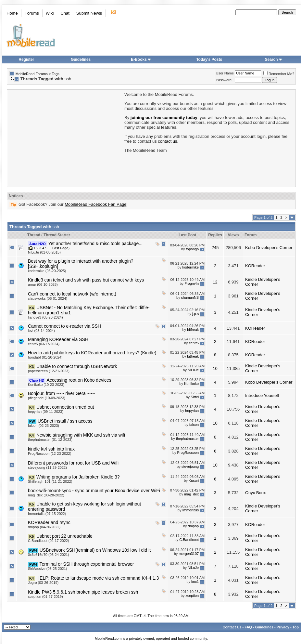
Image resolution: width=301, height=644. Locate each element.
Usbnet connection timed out (65, 407)
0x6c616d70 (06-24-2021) (49, 555)
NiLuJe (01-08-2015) (44, 252)
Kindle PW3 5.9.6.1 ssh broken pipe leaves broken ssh (83, 592)
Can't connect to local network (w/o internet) (72, 294)
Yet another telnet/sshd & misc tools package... (95, 243)
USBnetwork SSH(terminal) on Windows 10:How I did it (95, 550)
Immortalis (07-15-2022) (47, 514)
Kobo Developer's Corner (269, 248)
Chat (65, 13)
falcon (194, 425)
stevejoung (190, 467)
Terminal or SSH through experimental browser (87, 564)
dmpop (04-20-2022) (44, 527)
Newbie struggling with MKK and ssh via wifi (81, 435)
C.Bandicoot (189, 540)
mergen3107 (189, 554)
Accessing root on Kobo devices (79, 380)
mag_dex (191, 494)
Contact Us (232, 627)
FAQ (248, 627)
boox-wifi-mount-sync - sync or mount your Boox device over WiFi (94, 491)
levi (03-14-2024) (41, 331)
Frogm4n (192, 283)
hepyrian (192, 411)
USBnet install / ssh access (65, 421)
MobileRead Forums (32, 74)
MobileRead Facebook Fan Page (95, 204)
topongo (192, 249)
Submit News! (89, 13)
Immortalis (190, 510)
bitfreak (193, 330)
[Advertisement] (65, 138)
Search (274, 59)
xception (192, 596)
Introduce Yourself (262, 395)
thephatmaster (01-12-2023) (50, 440)
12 (215, 282)
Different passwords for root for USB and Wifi (73, 463)
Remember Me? (279, 74)
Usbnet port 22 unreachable (64, 536)
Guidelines (81, 59)
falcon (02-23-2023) (44, 426)
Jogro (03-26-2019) (43, 583)
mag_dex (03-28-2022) (46, 495)
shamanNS (190, 297)
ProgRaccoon (188, 453)
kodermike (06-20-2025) (47, 271)
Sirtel (195, 397)
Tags (56, 74)
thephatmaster (187, 439)
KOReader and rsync (49, 522)
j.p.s (195, 314)
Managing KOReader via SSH (58, 339)
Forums (32, 13)
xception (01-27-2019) (45, 597)
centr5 (194, 343)
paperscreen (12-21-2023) (49, 371)
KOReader (255, 266)
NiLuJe (193, 370)
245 (215, 248)
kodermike (190, 267)
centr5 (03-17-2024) (44, 344)
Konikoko (191, 384)
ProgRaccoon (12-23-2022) (50, 453)
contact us (167, 141)
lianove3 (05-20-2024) (45, 317)
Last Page (60, 248)
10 (215, 368)
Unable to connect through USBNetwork (77, 366)
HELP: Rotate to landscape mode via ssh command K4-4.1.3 (98, 578)
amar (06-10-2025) (43, 284)
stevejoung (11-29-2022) (47, 467)
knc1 (195, 582)
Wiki (50, 13)
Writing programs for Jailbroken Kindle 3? (78, 477)
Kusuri (194, 480)
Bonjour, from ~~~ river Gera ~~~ (61, 393)
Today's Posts (209, 59)
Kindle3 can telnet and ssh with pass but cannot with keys (86, 280)
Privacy (283, 627)
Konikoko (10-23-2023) (46, 385)
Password (224, 80)
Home (12, 13)
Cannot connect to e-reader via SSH (64, 326)
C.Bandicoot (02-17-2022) (49, 541)
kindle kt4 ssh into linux (51, 449)
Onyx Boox (256, 493)
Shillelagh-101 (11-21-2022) (50, 481)
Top (296, 627)
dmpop (194, 526)
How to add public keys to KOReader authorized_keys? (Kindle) (92, 353)
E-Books (141, 59)
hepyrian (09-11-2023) (46, 412)
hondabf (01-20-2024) (45, 357)
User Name (225, 73)
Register (26, 59)
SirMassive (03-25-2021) (47, 569)
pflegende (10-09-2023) (47, 398)
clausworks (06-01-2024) (48, 298)
